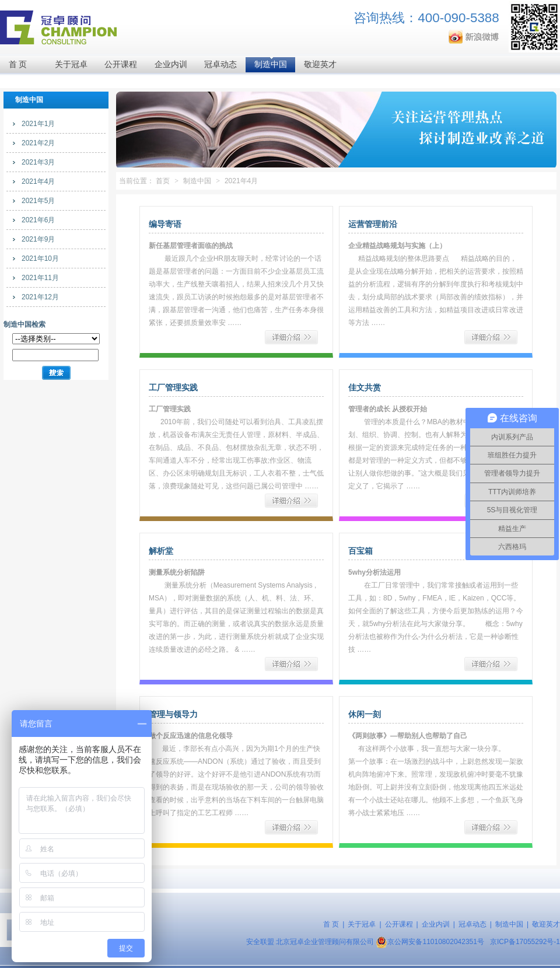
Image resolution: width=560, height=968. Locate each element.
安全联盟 (260, 942)
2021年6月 (38, 220)
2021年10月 (40, 258)
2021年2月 (38, 143)
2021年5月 (38, 201)
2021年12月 (40, 297)
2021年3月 (38, 162)
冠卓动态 (220, 64)
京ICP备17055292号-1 (525, 942)
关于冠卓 (71, 64)
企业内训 (171, 64)
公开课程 (121, 64)
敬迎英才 (320, 64)
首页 (163, 181)
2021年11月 (40, 278)
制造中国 (271, 64)
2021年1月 (38, 124)
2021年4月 (38, 181)
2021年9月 (38, 239)
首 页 (18, 64)
